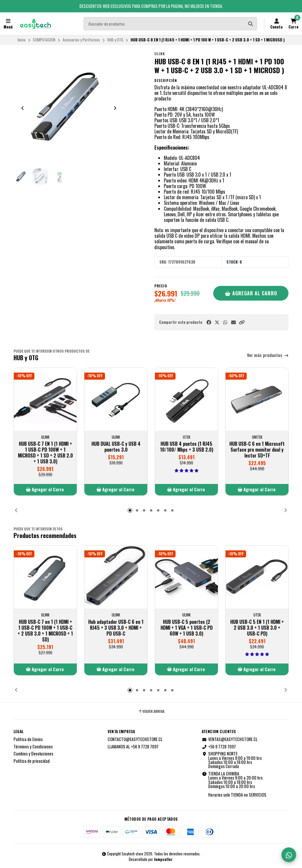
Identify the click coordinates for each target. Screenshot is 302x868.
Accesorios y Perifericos (81, 40)
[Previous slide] (23, 108)
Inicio (22, 40)
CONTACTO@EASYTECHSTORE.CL (135, 739)
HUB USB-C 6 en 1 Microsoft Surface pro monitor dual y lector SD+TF (257, 450)
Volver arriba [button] (151, 711)
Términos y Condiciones (33, 747)
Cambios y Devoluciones (33, 754)
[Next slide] (115, 108)
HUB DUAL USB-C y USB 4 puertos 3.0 (116, 447)
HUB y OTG (115, 40)
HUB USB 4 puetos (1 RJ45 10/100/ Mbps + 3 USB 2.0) (186, 447)
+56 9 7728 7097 (219, 747)
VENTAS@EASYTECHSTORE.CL (230, 739)
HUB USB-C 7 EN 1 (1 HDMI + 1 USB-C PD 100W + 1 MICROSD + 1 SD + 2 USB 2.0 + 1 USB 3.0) (45, 453)
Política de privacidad (32, 761)
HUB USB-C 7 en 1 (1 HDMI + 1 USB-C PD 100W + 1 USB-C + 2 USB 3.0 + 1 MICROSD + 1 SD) (45, 630)
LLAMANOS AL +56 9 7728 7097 (133, 747)
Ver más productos (268, 355)
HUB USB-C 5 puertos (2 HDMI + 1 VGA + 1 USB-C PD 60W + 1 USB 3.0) (186, 627)
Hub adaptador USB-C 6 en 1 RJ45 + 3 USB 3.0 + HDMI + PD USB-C (116, 627)
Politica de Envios (28, 739)
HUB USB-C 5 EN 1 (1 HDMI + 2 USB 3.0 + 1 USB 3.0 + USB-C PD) (257, 627)
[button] (242, 322)
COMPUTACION (44, 40)
